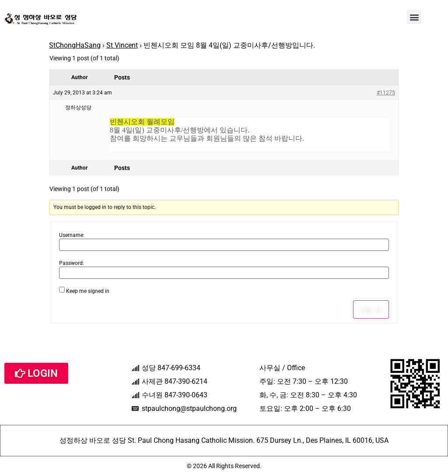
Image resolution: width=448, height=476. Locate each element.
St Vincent (122, 45)
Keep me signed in (88, 291)
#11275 (386, 93)
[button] (414, 17)
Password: (72, 263)
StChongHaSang (75, 45)
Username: (72, 235)
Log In (371, 309)
